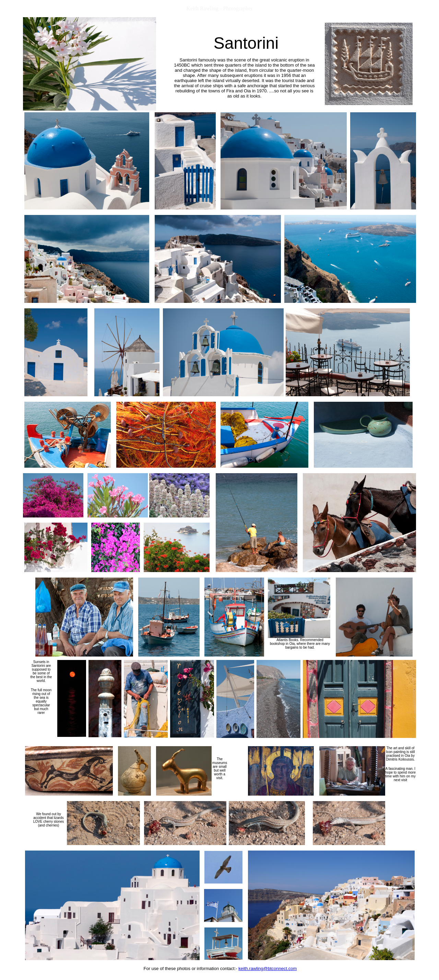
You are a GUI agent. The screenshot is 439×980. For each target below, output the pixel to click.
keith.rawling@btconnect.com (268, 968)
